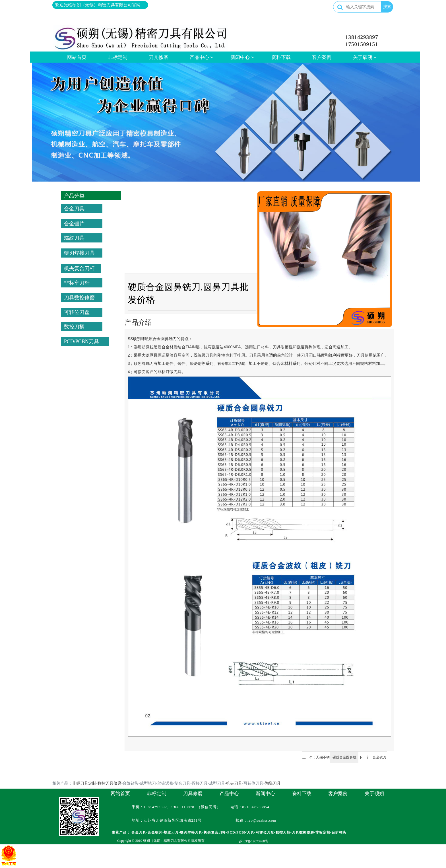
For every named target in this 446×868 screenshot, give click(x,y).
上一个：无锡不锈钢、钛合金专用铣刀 (316, 759)
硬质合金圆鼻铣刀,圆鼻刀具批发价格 (344, 759)
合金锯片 (74, 224)
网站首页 (77, 57)
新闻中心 (242, 57)
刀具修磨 (158, 57)
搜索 (387, 7)
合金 (157, 339)
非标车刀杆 (77, 283)
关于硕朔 (365, 57)
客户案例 (322, 57)
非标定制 (118, 57)
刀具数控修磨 (79, 298)
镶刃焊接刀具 (79, 253)
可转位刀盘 (77, 312)
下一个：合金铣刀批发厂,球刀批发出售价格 (373, 759)
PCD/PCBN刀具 (81, 342)
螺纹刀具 (74, 238)
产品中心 (202, 57)
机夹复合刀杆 (79, 268)
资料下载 (281, 57)
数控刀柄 (74, 327)
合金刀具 (74, 209)
